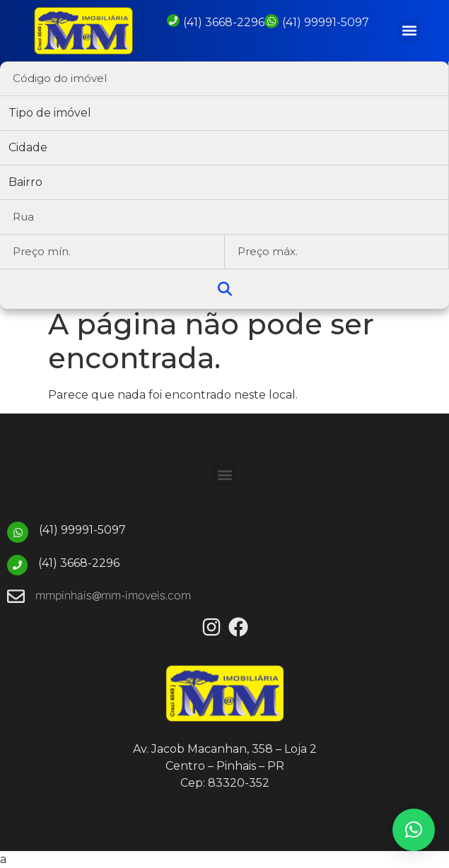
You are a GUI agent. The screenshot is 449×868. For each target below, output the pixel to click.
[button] (409, 31)
